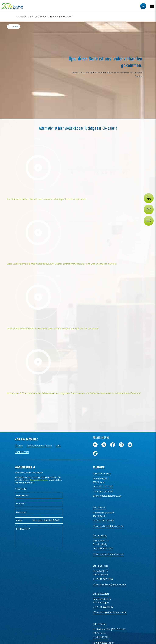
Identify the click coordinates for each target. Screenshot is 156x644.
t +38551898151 (101, 637)
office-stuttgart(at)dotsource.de (110, 613)
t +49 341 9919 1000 (103, 549)
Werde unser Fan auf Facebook (113, 445)
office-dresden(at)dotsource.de (109, 585)
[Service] (148, 215)
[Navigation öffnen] (152, 6)
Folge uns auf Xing (104, 445)
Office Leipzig (100, 536)
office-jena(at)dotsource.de (107, 496)
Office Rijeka (99, 624)
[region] (78, 17)
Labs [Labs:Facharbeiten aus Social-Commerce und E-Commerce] (58, 446)
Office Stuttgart (101, 594)
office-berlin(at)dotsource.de (108, 526)
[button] (143, 6)
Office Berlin (99, 508)
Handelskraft (22, 452)
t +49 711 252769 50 (103, 607)
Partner (19, 446)
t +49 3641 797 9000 (103, 487)
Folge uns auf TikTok (95, 453)
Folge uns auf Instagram (121, 445)
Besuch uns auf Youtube (130, 445)
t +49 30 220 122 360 (103, 521)
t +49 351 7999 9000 (103, 579)
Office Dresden (101, 566)
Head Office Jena (102, 474)
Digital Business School (39, 446)
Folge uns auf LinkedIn (95, 445)
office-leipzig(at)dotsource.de (108, 554)
